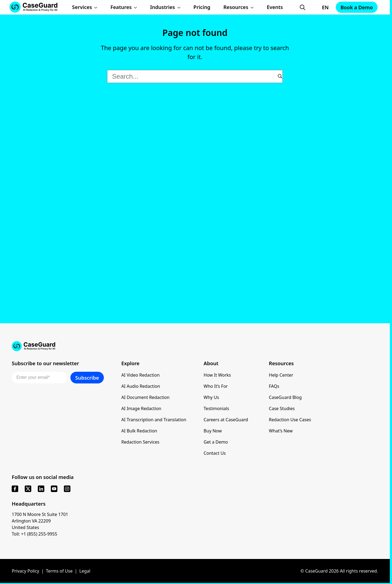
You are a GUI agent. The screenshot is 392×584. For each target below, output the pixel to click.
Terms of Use (59, 571)
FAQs (274, 386)
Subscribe (87, 378)
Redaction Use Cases (290, 420)
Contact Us (215, 453)
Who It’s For (216, 386)
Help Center (281, 375)
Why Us (211, 397)
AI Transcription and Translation (154, 420)
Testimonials (216, 408)
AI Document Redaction (145, 397)
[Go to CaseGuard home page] (195, 346)
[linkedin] (41, 489)
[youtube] (54, 489)
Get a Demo (216, 442)
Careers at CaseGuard (226, 420)
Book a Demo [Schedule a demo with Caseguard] (357, 7)
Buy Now (213, 431)
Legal (85, 571)
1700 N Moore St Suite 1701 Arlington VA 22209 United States (40, 521)
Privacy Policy (25, 571)
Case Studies (282, 408)
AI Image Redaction (141, 408)
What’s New (281, 431)
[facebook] (15, 489)
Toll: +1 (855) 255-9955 (34, 534)
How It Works (217, 375)
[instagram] (67, 489)
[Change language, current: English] (320, 7)
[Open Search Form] (303, 7)
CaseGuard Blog (285, 397)
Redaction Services (140, 442)
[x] (28, 489)
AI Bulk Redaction (139, 431)
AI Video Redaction (140, 375)
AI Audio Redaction (141, 386)
